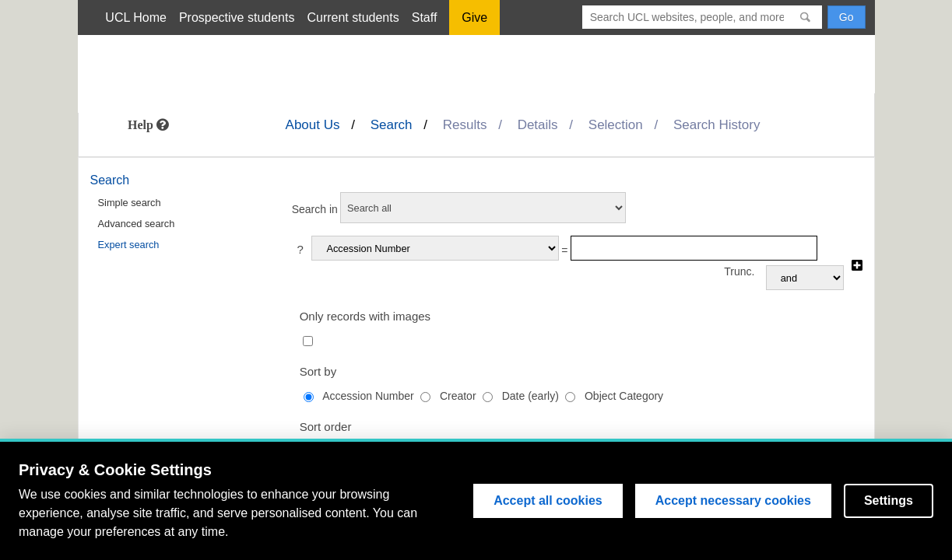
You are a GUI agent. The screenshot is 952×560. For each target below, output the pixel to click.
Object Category (624, 396)
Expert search (129, 245)
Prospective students (237, 17)
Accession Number (368, 396)
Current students (353, 17)
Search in (315, 209)
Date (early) (530, 396)
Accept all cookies (548, 500)
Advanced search (137, 224)
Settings (889, 500)
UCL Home (136, 17)
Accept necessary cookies (733, 500)
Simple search (130, 203)
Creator (458, 396)
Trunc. (739, 271)
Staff (425, 17)
